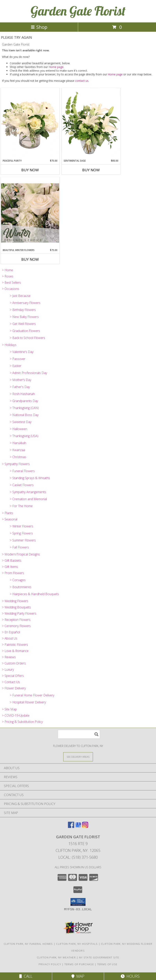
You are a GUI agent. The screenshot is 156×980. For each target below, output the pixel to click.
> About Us (10, 638)
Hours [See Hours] (130, 976)
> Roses (8, 276)
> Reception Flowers (16, 620)
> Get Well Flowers (23, 324)
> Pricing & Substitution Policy (22, 722)
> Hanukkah (18, 443)
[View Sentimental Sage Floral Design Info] (91, 123)
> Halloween (18, 429)
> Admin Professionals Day (28, 373)
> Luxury (8, 669)
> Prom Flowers (13, 573)
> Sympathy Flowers (16, 464)
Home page (56, 67)
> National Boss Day (24, 415)
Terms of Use (107, 964)
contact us (82, 81)
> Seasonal (10, 519)
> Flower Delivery (14, 688)
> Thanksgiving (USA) (24, 436)
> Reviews (9, 657)
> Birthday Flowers (23, 310)
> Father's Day (20, 387)
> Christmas (18, 457)
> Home (8, 270)
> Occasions (11, 289)
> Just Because (20, 296)
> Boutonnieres (21, 587)
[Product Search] (79, 734)
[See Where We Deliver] (78, 757)
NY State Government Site (99, 957)
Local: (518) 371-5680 (78, 857)
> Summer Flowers (23, 540)
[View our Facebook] (71, 827)
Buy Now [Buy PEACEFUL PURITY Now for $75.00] (30, 170)
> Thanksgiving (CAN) (24, 408)
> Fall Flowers (19, 547)
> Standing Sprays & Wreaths (30, 478)
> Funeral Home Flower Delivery (32, 695)
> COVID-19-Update (16, 715)
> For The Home (21, 506)
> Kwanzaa (17, 450)
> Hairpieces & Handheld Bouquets (34, 594)
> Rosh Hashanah (22, 394)
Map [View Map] (78, 976)
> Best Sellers (11, 282)
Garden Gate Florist (78, 11)
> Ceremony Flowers (16, 626)
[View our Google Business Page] (78, 827)
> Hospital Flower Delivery (28, 702)
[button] (78, 902)
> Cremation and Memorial (28, 499)
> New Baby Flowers (24, 317)
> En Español (11, 632)
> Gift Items (10, 567)
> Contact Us (11, 682)
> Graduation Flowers (25, 331)
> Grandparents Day (24, 401)
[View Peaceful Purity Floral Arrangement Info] (30, 123)
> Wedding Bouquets (16, 607)
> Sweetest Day (21, 422)
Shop (39, 27)
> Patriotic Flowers (15, 645)
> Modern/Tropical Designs (21, 554)
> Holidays (9, 345)
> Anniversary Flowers (25, 303)
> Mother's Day (21, 380)
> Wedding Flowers (15, 601)
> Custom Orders (14, 663)
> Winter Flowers (21, 526)
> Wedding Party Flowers (19, 613)
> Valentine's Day (22, 352)
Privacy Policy (50, 964)
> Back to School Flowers (27, 338)
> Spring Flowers (21, 533)
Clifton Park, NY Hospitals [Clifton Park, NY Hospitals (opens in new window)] (77, 944)
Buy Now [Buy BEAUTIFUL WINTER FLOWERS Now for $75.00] (30, 259)
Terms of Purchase (79, 964)
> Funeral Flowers (22, 471)
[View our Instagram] (85, 827)
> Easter (16, 366)
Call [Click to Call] (26, 976)
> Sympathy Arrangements (28, 492)
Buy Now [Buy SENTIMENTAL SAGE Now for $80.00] (91, 170)
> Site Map (9, 709)
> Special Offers (13, 676)
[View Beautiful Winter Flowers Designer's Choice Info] (30, 213)
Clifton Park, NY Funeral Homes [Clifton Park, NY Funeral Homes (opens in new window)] (28, 944)
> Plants (8, 513)
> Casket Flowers (22, 485)
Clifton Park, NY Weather (56, 957)
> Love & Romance (15, 651)
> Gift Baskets (12, 560)
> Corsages (18, 580)
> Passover (18, 359)
